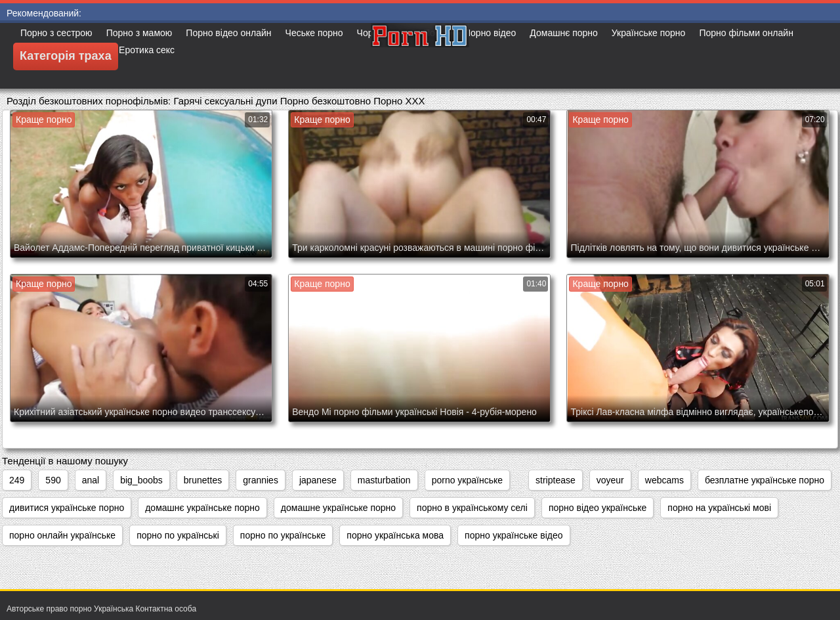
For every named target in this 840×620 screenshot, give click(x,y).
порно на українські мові (719, 508)
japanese (318, 480)
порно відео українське (598, 508)
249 (17, 480)
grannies (261, 480)
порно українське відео (514, 535)
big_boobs (141, 480)
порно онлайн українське (62, 535)
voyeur (610, 480)
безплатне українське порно (765, 480)
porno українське (467, 480)
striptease (556, 480)
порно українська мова (395, 535)
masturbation (384, 480)
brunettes (203, 480)
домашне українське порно (338, 508)
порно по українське (283, 535)
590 (53, 480)
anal (91, 480)
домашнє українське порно (202, 508)
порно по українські (178, 535)
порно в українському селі (472, 508)
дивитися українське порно (67, 508)
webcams (664, 480)
